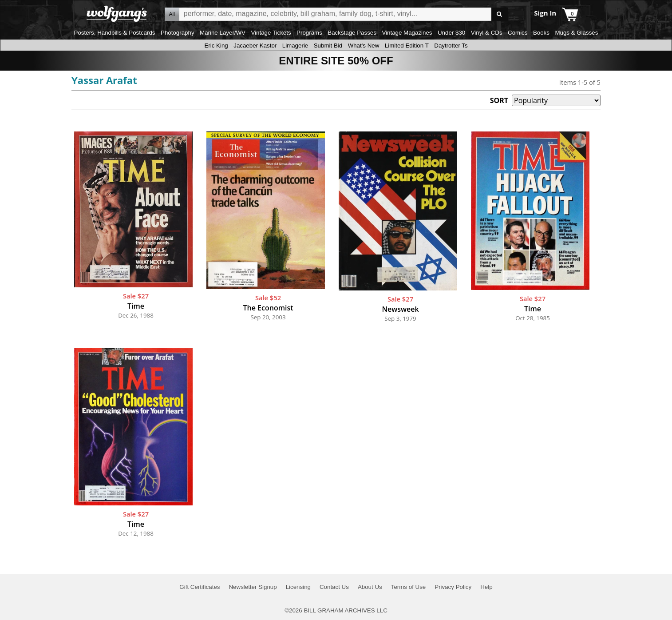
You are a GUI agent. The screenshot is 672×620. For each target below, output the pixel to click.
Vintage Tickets (271, 33)
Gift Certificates (200, 587)
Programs (309, 33)
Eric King (216, 46)
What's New (364, 46)
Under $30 (451, 33)
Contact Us (334, 587)
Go (500, 14)
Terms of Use (409, 587)
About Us (370, 587)
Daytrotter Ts (451, 46)
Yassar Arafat (104, 80)
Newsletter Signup (253, 587)
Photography (178, 33)
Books (541, 33)
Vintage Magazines (407, 33)
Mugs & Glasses (576, 33)
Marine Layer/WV (223, 33)
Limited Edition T (407, 46)
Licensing (298, 587)
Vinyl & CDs (487, 33)
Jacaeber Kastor (255, 46)
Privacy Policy (453, 587)
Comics (518, 33)
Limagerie (295, 46)
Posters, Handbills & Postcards (115, 33)
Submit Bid (328, 46)
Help (486, 587)
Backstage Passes (352, 33)
